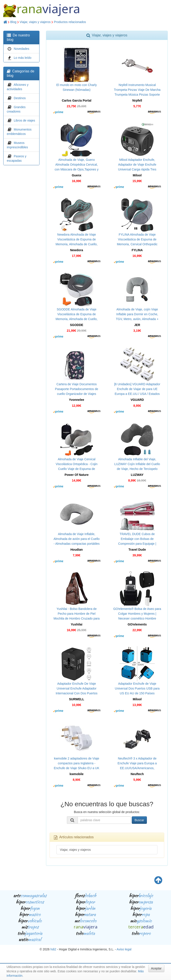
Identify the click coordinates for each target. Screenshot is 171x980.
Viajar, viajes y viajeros (35, 22)
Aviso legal (124, 949)
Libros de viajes (24, 120)
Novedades (22, 49)
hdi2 (53, 949)
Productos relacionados (70, 22)
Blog (13, 22)
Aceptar (156, 968)
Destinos (20, 98)
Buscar (139, 820)
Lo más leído (23, 58)
